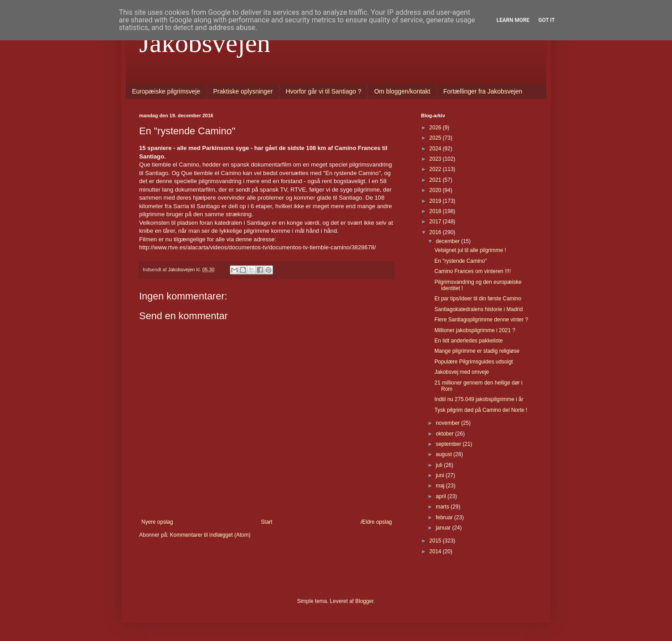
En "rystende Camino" (461, 261)
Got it (547, 20)
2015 (436, 541)
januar (444, 528)
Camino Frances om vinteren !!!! (473, 271)
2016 (436, 232)
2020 (436, 190)
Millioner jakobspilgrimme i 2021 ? (475, 330)
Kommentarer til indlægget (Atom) (210, 535)
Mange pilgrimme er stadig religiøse (477, 351)
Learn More (513, 20)
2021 (436, 180)
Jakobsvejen (205, 43)
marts (443, 507)
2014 (436, 551)
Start (266, 522)
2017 (436, 222)
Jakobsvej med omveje (462, 372)
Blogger (364, 601)
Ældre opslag (376, 522)
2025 (436, 138)
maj (441, 486)
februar (445, 517)
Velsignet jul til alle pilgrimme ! (470, 250)
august (444, 454)
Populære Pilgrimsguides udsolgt (474, 362)
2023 (436, 159)
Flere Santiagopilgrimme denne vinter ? (481, 320)
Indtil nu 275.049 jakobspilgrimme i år (479, 399)
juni (441, 475)
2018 (436, 211)
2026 (436, 128)
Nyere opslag (157, 522)
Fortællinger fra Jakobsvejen (483, 91)
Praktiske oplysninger (243, 91)
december (449, 241)
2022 (436, 169)
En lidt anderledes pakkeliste (469, 341)
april (442, 496)
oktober (445, 434)
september (449, 444)
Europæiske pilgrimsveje (166, 91)
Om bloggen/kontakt (402, 91)
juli (440, 465)
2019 (436, 201)
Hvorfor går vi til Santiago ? (324, 91)
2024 (436, 149)
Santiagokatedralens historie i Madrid (478, 309)
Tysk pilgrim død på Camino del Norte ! (481, 410)
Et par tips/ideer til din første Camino (478, 299)
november (449, 423)
